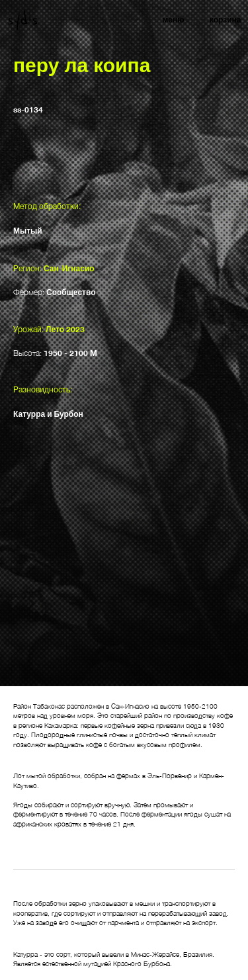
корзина (226, 20)
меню (173, 20)
